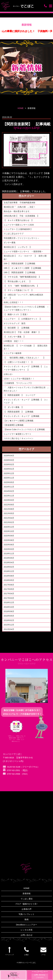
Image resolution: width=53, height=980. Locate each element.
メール (43, 951)
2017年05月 (9, 589)
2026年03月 (9, 460)
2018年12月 (9, 571)
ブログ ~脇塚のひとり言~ (26, 904)
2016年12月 (9, 602)
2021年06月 (9, 509)
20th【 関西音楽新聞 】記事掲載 (19, 264)
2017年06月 (9, 585)
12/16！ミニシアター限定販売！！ (19, 379)
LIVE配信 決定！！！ (14, 341)
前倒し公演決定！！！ (14, 302)
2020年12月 (9, 527)
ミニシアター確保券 (13, 353)
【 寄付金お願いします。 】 (18, 281)
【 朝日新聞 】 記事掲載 (17, 328)
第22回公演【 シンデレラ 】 (18, 247)
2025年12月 (9, 473)
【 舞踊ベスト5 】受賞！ (16, 314)
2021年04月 (9, 518)
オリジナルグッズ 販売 (15, 323)
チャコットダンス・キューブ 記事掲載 (21, 416)
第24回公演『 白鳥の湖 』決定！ (20, 207)
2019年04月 (9, 562)
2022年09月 (9, 505)
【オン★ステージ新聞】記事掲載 (19, 421)
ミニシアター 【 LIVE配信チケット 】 (23, 319)
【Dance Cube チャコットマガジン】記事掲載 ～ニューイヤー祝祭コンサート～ (26, 308)
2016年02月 (9, 620)
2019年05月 (9, 558)
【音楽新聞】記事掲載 (14, 425)
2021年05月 (9, 513)
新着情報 (27, 893)
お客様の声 (27, 909)
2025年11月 (9, 478)
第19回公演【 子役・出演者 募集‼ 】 (22, 332)
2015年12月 (9, 625)
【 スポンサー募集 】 (16, 337)
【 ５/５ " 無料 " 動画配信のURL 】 (21, 286)
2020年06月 (9, 545)
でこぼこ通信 (27, 899)
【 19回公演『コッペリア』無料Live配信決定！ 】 (23, 296)
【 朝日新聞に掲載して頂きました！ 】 (24, 358)
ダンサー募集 (10, 243)
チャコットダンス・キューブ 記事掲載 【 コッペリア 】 (26, 401)
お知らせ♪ (8, 374)
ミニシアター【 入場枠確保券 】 (18, 229)
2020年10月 (9, 531)
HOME (20, 108)
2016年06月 (9, 611)
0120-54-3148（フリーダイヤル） (21, 767)
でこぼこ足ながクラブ (14, 234)
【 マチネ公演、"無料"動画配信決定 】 (22, 277)
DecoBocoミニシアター (26, 925)
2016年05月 (9, 616)
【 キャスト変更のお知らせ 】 (19, 220)
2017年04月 (9, 594)
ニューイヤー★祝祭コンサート (18, 434)
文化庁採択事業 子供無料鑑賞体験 (20, 203)
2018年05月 (9, 580)
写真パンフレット (27, 914)
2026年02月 (9, 464)
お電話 (26, 951)
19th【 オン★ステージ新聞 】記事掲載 (22, 268)
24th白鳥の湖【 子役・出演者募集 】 (22, 216)
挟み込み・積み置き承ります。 (18, 211)
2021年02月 (9, 522)
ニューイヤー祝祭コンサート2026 (19, 225)
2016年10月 (9, 607)
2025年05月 (9, 482)
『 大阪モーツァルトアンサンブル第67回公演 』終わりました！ (27, 389)
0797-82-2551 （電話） (16, 770)
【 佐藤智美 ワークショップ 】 (18, 383)
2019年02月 (9, 567)
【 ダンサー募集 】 (14, 407)
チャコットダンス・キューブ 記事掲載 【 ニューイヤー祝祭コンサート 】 (26, 368)
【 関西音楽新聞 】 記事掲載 (19, 412)
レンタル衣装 (27, 930)
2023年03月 (9, 500)
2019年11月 (9, 554)
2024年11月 (9, 487)
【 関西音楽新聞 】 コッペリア (20, 395)
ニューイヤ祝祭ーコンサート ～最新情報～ (23, 251)
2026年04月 (9, 456)
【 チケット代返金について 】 (19, 290)
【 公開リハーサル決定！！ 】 (19, 362)
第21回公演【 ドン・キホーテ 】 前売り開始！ (25, 257)
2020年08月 (9, 540)
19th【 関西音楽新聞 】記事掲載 (19, 272)
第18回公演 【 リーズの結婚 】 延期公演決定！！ (26, 347)
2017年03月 (9, 598)
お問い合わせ (27, 935)
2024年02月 (9, 491)
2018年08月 (9, 576)
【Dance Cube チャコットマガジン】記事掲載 (24, 429)
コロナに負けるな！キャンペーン (19, 438)
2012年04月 (9, 629)
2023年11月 (9, 496)
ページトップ (9, 951)
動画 (27, 919)
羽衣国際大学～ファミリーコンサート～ (21, 238)
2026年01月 (9, 469)
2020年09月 (9, 536)
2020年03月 (9, 549)
